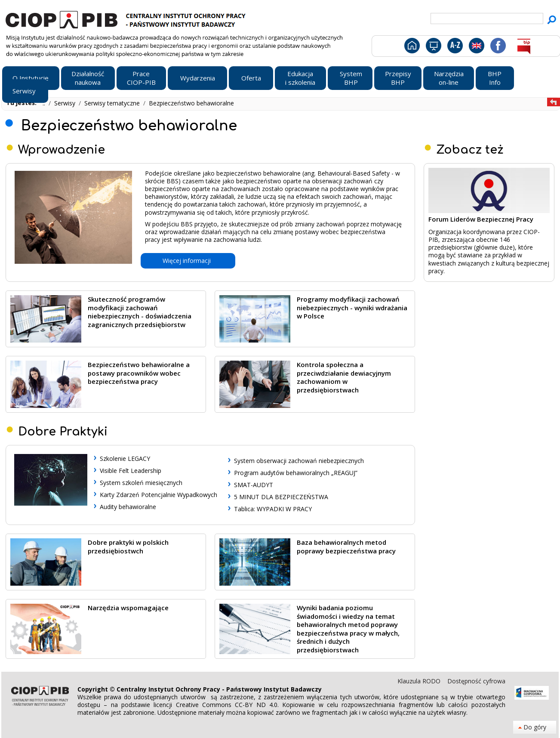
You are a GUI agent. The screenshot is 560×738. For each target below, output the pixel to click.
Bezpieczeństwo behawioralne (191, 103)
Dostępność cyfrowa (476, 681)
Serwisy (66, 103)
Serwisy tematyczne (113, 103)
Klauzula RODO (420, 681)
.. (45, 103)
